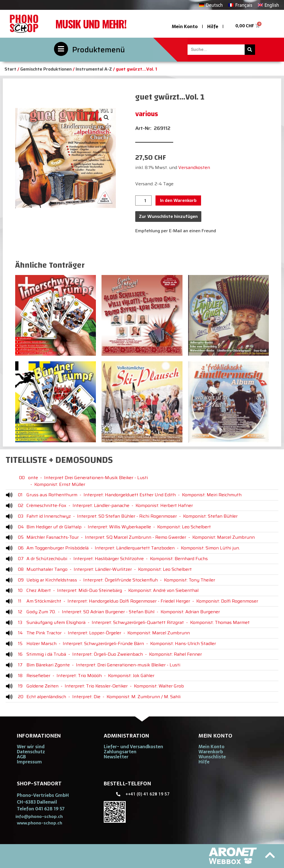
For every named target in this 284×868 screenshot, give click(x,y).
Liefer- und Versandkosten (133, 747)
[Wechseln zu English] (268, 5)
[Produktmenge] (143, 200)
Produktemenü (99, 50)
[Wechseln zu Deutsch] (211, 5)
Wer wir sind (31, 747)
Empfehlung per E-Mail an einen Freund (176, 231)
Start (10, 69)
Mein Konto (185, 26)
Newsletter (116, 757)
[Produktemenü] (61, 49)
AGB (21, 757)
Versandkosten (194, 167)
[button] (106, 118)
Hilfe (213, 26)
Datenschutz (31, 752)
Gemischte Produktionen (46, 69)
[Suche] (250, 50)
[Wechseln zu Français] (240, 5)
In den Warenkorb (178, 200)
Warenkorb (211, 752)
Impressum (29, 762)
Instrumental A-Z (94, 69)
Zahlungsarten (120, 752)
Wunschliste (212, 757)
